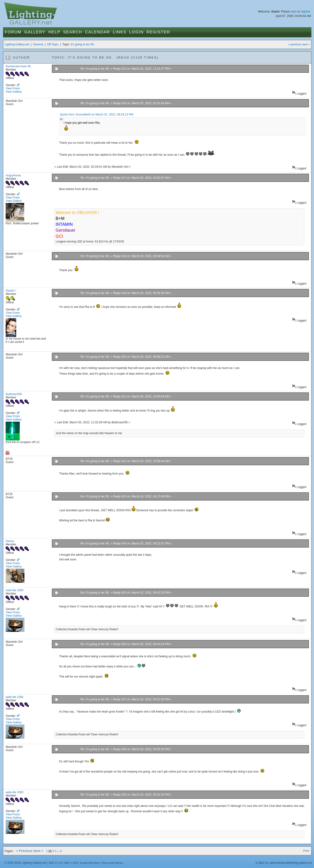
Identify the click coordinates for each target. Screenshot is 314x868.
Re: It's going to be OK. (95, 69)
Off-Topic (53, 44)
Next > (38, 851)
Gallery (35, 32)
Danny (10, 541)
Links (120, 32)
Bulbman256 (14, 394)
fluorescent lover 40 (18, 66)
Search (73, 32)
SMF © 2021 (71, 863)
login (294, 12)
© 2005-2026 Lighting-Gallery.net (25, 863)
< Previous (24, 851)
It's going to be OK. (83, 44)
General (38, 44)
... (59, 851)
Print (306, 851)
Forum (13, 32)
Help (54, 32)
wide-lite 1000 (14, 590)
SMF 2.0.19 (55, 863)
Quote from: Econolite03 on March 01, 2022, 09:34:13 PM (97, 115)
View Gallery (14, 92)
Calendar (98, 32)
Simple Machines (90, 863)
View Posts (13, 88)
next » (306, 44)
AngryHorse (13, 175)
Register (158, 32)
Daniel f (10, 291)
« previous (295, 44)
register (306, 12)
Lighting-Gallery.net (17, 44)
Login (136, 32)
